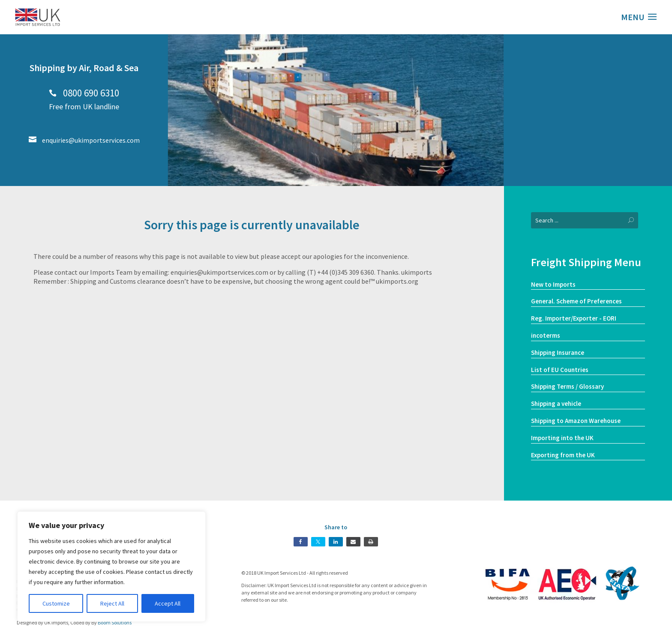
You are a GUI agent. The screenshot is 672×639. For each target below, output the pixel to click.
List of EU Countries (560, 370)
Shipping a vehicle (556, 403)
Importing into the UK (562, 438)
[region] (111, 567)
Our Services (588, 129)
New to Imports (553, 284)
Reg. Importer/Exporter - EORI (574, 318)
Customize (56, 603)
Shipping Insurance (558, 352)
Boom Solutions (115, 622)
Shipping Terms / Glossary (567, 386)
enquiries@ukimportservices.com (84, 140)
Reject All (112, 603)
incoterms (546, 335)
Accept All (168, 603)
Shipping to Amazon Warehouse (576, 421)
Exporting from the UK (563, 455)
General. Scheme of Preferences (576, 301)
